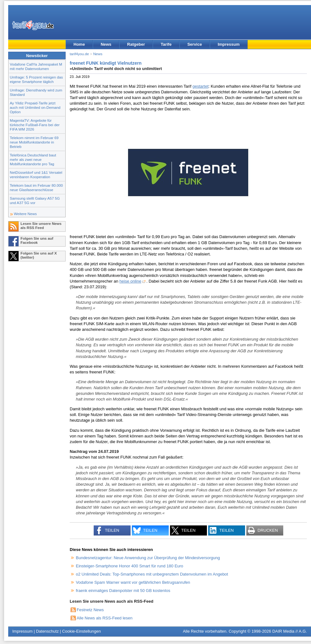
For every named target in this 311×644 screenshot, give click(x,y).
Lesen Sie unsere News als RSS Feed (41, 225)
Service (195, 44)
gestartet (200, 86)
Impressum (229, 44)
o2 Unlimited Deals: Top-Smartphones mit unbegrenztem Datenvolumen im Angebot (152, 574)
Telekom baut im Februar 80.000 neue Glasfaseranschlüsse (36, 187)
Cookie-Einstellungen (82, 631)
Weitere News (25, 214)
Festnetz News (90, 610)
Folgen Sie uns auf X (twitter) (39, 255)
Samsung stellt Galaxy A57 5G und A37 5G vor (35, 200)
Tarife (166, 44)
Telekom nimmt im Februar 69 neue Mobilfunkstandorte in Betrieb (34, 142)
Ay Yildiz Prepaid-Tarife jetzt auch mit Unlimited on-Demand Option (35, 107)
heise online (130, 281)
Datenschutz (47, 631)
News (106, 44)
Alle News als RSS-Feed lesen (105, 618)
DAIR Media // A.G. (290, 631)
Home (79, 44)
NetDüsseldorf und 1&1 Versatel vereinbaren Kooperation (36, 175)
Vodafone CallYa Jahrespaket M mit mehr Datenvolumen (36, 66)
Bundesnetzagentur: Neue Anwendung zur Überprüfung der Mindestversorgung (148, 558)
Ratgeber (136, 44)
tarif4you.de (79, 54)
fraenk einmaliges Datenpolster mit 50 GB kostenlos (123, 591)
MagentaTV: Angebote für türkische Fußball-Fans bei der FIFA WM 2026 (35, 125)
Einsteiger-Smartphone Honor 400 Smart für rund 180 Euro (130, 566)
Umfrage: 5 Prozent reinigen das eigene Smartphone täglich (36, 79)
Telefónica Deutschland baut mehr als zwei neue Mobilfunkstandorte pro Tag (33, 159)
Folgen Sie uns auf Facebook (37, 240)
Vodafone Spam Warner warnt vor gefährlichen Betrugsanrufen (133, 582)
